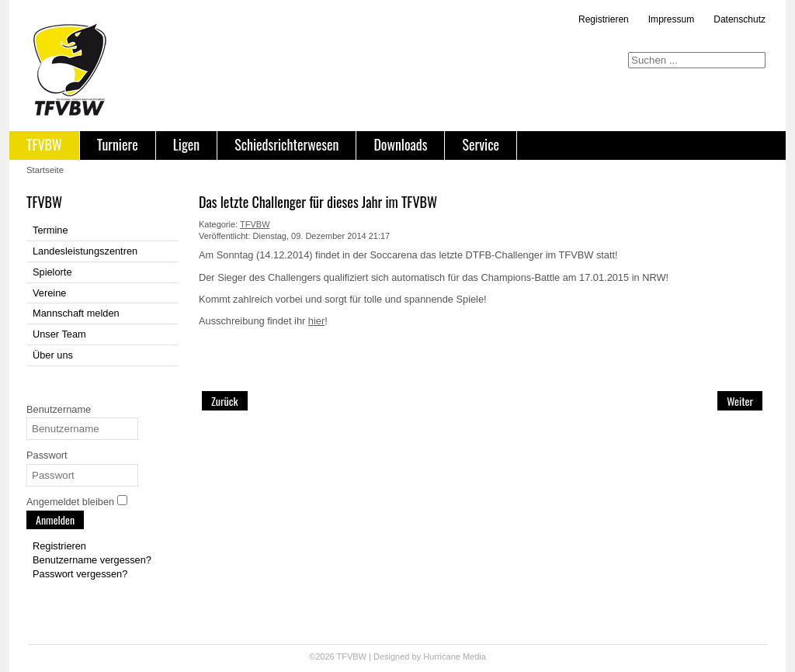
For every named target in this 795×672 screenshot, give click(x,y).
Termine (50, 230)
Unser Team (59, 334)
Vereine (49, 293)
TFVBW (44, 144)
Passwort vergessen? (80, 574)
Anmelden (55, 520)
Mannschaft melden (76, 313)
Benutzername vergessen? (92, 560)
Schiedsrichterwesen (286, 144)
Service (481, 144)
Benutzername (59, 409)
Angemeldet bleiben (70, 502)
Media (474, 656)
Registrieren (604, 19)
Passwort (47, 455)
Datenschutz (739, 19)
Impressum (671, 19)
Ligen (186, 144)
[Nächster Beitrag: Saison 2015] (740, 401)
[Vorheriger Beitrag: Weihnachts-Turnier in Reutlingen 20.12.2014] (225, 401)
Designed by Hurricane (418, 656)
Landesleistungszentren (85, 251)
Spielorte (52, 272)
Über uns (53, 355)
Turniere (118, 144)
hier (316, 321)
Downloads (400, 144)
